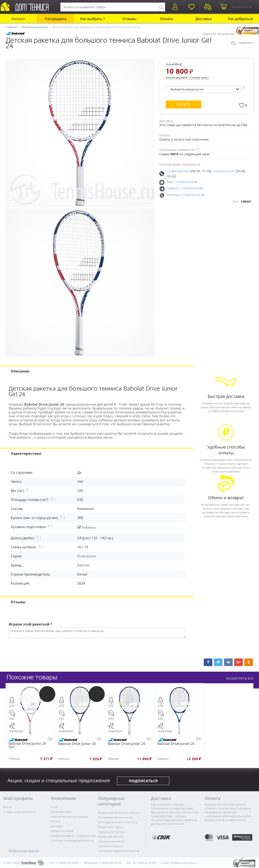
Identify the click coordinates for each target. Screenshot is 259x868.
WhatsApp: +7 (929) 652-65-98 (186, 195)
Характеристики (26, 454)
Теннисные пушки (110, 846)
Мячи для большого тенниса (117, 822)
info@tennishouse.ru (183, 863)
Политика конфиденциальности (72, 840)
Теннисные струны (111, 827)
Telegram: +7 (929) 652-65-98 (185, 188)
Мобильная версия (24, 851)
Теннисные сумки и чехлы (116, 817)
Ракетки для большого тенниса (119, 813)
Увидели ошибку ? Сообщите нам (73, 836)
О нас (54, 807)
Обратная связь (61, 812)
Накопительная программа (69, 816)
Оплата (166, 19)
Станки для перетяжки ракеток (119, 851)
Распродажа (56, 19)
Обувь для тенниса (111, 837)
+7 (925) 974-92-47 (224, 171)
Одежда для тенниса (111, 832)
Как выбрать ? (92, 19)
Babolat (84, 565)
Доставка (203, 19)
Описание (20, 371)
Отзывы (129, 19)
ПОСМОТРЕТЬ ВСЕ (240, 679)
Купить (184, 104)
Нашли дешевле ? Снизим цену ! (187, 77)
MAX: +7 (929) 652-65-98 (182, 182)
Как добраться (240, 19)
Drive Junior (87, 556)
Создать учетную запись (20, 812)
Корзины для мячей (111, 841)
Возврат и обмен (62, 831)
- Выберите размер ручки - (187, 89)
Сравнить (246, 43)
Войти (7, 807)
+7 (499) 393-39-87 (178, 171)
